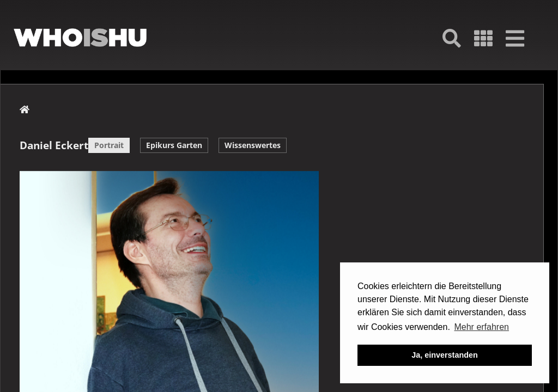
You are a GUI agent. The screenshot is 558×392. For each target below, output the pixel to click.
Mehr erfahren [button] (481, 327)
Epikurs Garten (174, 145)
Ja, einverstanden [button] (445, 355)
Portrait (109, 145)
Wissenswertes (253, 145)
